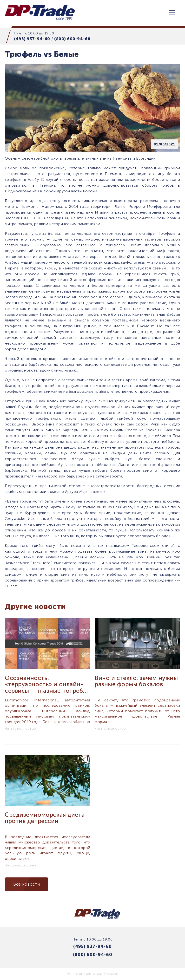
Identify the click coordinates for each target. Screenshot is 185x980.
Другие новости (35, 606)
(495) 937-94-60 (32, 39)
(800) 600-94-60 (72, 39)
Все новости (26, 884)
